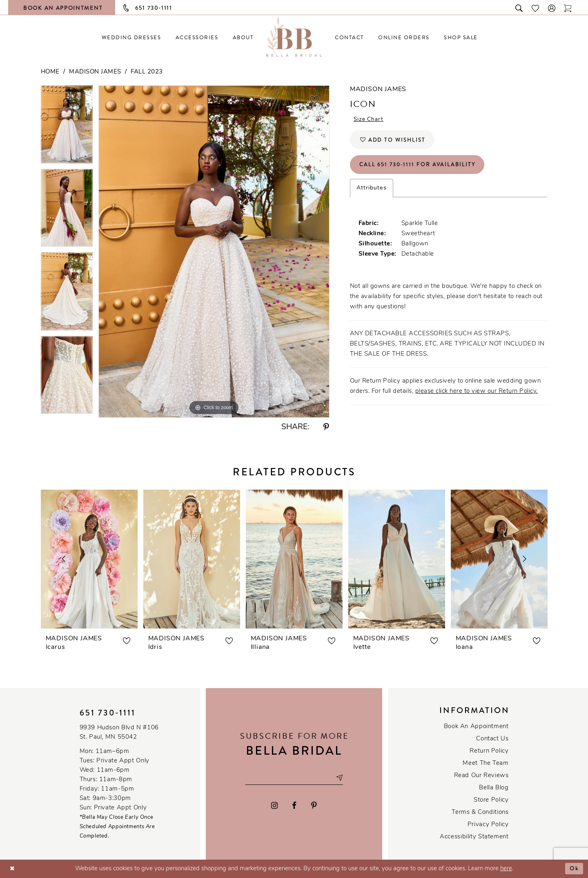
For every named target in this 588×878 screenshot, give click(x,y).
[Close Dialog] (12, 869)
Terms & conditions (480, 812)
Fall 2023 (147, 72)
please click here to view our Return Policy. (477, 394)
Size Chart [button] (369, 120)
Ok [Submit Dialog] (574, 869)
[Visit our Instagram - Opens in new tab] (274, 806)
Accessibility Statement (474, 837)
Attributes (372, 191)
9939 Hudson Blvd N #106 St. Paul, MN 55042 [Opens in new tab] (119, 733)
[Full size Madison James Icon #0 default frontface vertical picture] (214, 251)
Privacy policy (488, 825)
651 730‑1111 (108, 713)
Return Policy (489, 751)
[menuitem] (131, 37)
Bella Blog (494, 788)
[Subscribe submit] (341, 778)
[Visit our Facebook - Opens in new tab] (295, 806)
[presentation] (89, 559)
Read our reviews (481, 776)
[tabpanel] (67, 127)
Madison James (95, 72)
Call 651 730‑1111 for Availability (420, 167)
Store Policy (491, 800)
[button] (552, 8)
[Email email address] (294, 778)
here (506, 869)
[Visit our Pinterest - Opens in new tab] (314, 806)
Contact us (492, 739)
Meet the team (486, 763)
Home (50, 72)
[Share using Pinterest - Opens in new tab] (326, 427)
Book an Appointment (476, 727)
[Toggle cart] (568, 8)
